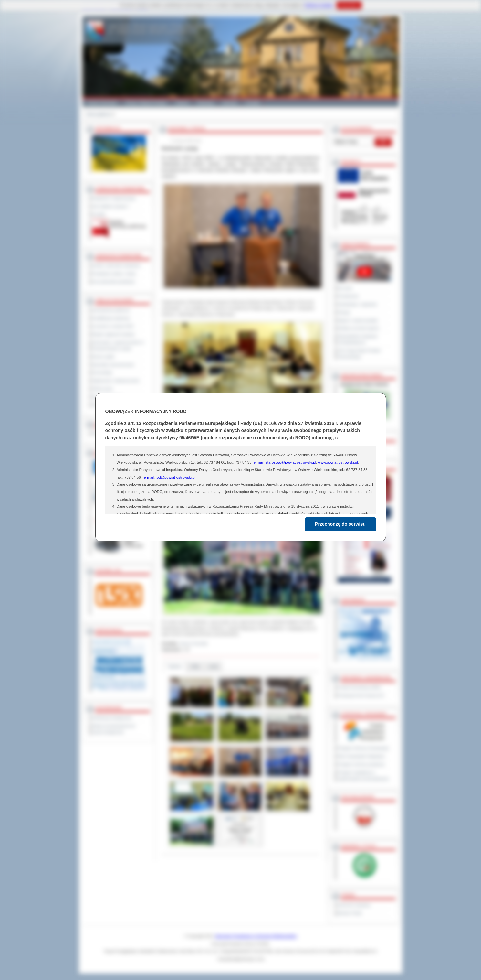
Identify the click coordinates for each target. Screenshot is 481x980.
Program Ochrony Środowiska (363, 748)
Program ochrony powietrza (361, 764)
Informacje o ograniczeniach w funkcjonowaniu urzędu (118, 345)
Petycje (344, 312)
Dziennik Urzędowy (354, 905)
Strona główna (98, 114)
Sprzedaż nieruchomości (113, 365)
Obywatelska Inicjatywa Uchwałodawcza (358, 339)
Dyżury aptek (104, 357)
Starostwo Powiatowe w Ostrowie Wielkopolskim (256, 936)
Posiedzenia (348, 296)
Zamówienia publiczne (111, 310)
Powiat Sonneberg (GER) (359, 687)
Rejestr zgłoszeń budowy (114, 334)
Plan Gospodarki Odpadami (361, 756)
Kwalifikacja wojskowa (111, 318)
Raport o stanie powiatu (358, 320)
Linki (213, 667)
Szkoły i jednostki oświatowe (116, 265)
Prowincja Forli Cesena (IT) (361, 695)
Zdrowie (230, 103)
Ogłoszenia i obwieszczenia (116, 381)
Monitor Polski (350, 913)
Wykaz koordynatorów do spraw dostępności (114, 729)
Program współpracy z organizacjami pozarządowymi (363, 775)
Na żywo (345, 288)
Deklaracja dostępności (112, 718)
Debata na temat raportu (359, 328)
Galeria (182, 103)
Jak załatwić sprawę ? (111, 206)
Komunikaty (102, 372)
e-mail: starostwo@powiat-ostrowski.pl (285, 462)
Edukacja (206, 103)
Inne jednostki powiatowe (114, 282)
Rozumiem (349, 5)
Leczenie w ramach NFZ (113, 326)
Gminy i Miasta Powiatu (146, 103)
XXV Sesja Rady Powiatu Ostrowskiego (359, 354)
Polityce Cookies (319, 5)
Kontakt (253, 103)
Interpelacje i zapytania (357, 304)
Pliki (195, 667)
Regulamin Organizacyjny (114, 198)
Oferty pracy (103, 389)
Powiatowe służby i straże (114, 274)
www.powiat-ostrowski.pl (338, 462)
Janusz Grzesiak (193, 643)
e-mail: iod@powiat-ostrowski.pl (170, 477)
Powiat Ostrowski (102, 103)
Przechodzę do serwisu (340, 524)
